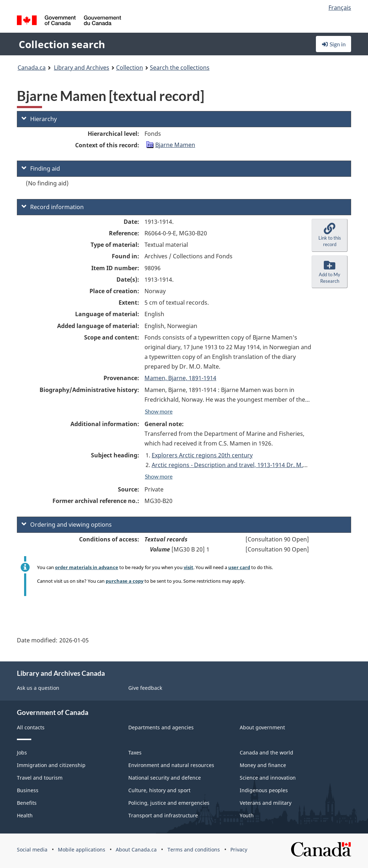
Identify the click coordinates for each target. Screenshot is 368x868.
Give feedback (145, 688)
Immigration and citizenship (51, 765)
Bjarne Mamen (175, 145)
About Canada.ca (136, 849)
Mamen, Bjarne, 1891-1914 (180, 378)
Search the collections (180, 68)
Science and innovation (268, 778)
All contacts (31, 727)
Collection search (62, 44)
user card (239, 567)
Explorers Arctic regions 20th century (202, 455)
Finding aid (41, 168)
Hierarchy (39, 119)
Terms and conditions (194, 849)
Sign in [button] (333, 44)
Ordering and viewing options (67, 525)
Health (25, 815)
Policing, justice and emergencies (169, 803)
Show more (159, 411)
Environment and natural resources (171, 765)
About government (262, 727)
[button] (330, 235)
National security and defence (165, 778)
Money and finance (263, 765)
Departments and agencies (161, 727)
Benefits (27, 803)
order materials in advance (87, 567)
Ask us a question (38, 688)
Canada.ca (32, 68)
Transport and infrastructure (163, 815)
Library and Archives (82, 68)
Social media (32, 849)
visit (188, 567)
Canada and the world (266, 752)
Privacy (239, 849)
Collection (130, 68)
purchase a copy (125, 581)
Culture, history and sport (159, 790)
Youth (247, 815)
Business (28, 790)
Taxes (135, 752)
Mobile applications (82, 849)
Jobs (22, 752)
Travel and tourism (40, 778)
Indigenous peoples (264, 790)
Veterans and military (266, 803)
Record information (53, 207)
